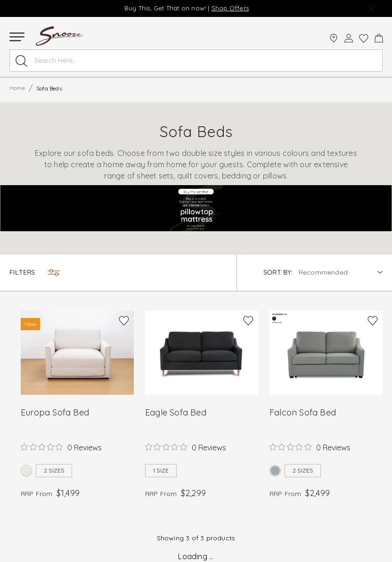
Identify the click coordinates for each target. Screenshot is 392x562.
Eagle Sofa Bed (176, 412)
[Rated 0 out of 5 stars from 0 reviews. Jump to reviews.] (61, 447)
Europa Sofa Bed (55, 412)
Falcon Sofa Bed (303, 412)
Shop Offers (230, 8)
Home (17, 88)
